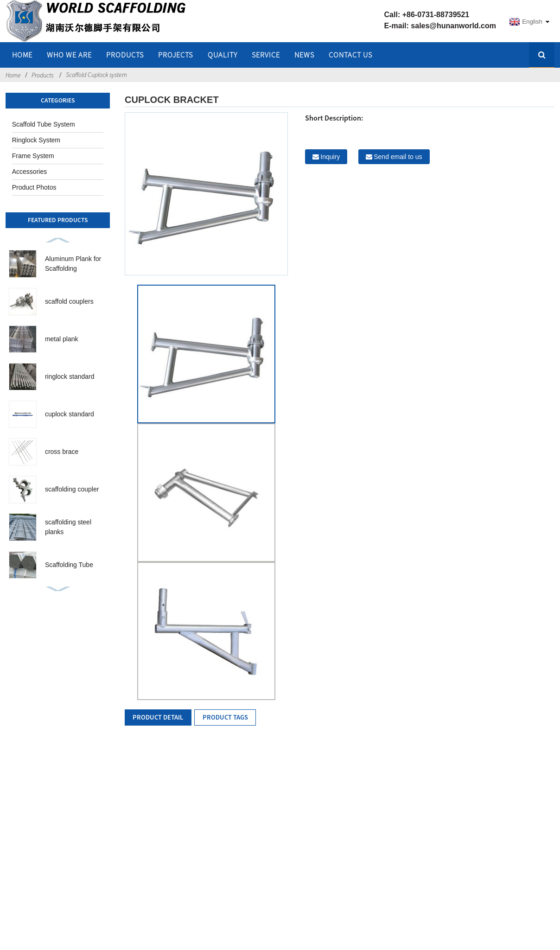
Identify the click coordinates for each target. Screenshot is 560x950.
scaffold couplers (69, 301)
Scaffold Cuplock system (96, 75)
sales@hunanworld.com (453, 26)
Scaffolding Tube (69, 565)
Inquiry (330, 157)
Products (125, 55)
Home (13, 75)
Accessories (29, 172)
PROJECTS (175, 55)
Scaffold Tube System (44, 124)
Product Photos (34, 187)
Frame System (33, 156)
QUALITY (223, 55)
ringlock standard (70, 376)
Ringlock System (36, 140)
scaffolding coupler (72, 489)
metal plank (62, 339)
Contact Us (350, 55)
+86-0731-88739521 (436, 15)
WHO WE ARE (69, 55)
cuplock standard (70, 414)
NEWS (304, 55)
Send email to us (398, 157)
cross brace (62, 452)
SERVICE (266, 55)
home (22, 55)
